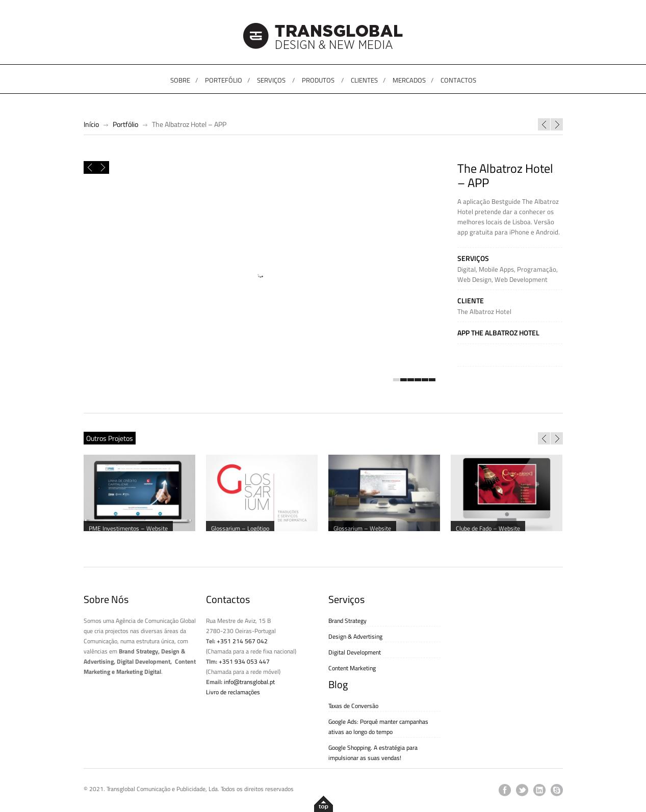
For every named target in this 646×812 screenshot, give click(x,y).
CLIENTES (364, 80)
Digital (467, 269)
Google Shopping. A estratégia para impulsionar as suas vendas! (373, 753)
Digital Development (355, 652)
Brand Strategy (347, 621)
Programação (537, 269)
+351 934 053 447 (244, 661)
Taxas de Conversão (353, 706)
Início (91, 124)
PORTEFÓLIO (224, 80)
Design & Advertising (355, 636)
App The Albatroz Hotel (498, 333)
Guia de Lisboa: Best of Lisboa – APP (544, 124)
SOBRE (180, 80)
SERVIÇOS (271, 80)
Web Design (474, 279)
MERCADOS (409, 80)
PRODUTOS (318, 80)
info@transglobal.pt (249, 682)
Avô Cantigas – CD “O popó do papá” (557, 124)
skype (557, 790)
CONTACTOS (458, 80)
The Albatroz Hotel (484, 311)
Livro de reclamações (233, 692)
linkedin (539, 790)
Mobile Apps (496, 269)
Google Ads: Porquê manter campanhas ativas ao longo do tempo (378, 727)
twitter (522, 790)
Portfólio (125, 124)
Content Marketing (352, 668)
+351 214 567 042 (242, 641)
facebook (505, 790)
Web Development (521, 279)
